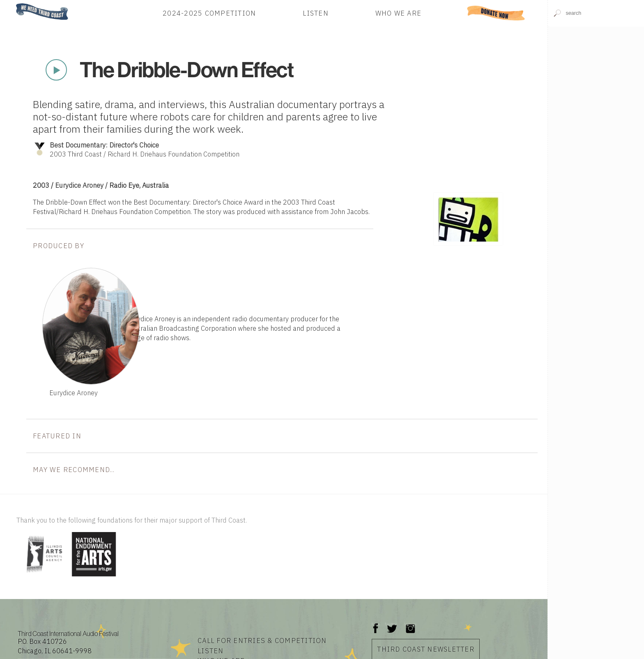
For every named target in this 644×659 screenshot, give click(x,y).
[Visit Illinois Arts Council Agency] (43, 577)
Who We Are (399, 13)
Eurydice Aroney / (82, 185)
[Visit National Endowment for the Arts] (94, 577)
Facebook (376, 624)
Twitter (391, 624)
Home (14, 4)
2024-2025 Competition (209, 13)
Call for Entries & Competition (262, 641)
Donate (496, 13)
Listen (316, 13)
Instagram (410, 624)
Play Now (56, 70)
